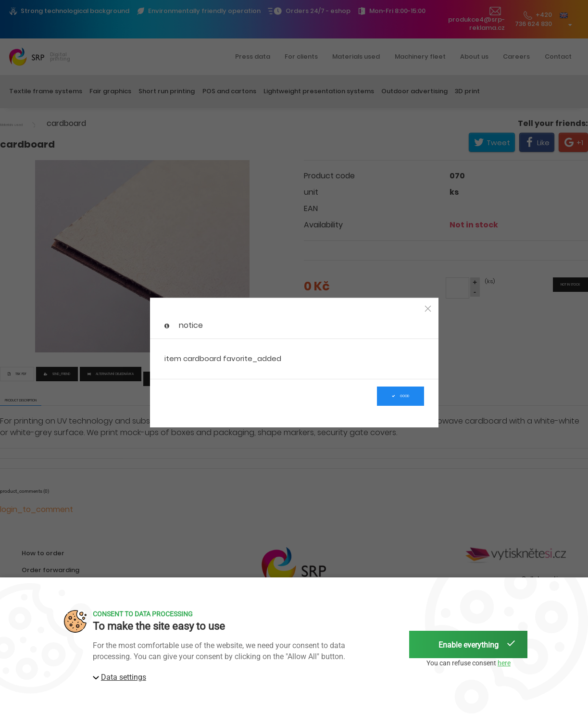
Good (400, 396)
